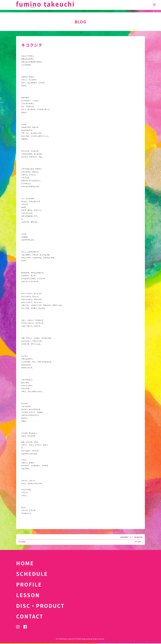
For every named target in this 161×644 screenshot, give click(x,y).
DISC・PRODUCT (40, 606)
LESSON (28, 595)
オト (131, 537)
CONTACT (30, 616)
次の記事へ (138, 542)
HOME (25, 563)
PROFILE (29, 584)
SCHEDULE (32, 574)
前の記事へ (23, 542)
